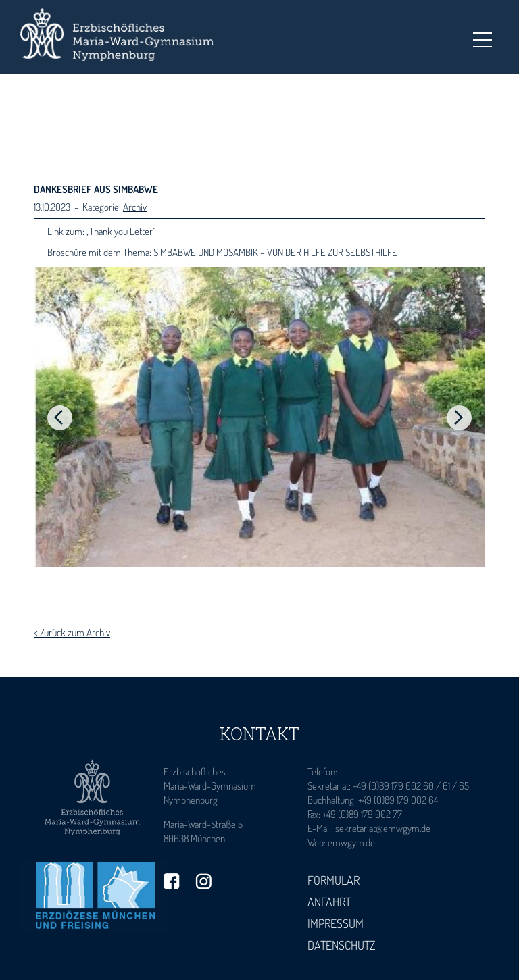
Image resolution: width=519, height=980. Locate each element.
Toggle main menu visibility (483, 36)
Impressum (336, 923)
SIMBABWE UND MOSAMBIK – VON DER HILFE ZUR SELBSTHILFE (275, 252)
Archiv (135, 207)
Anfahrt (329, 902)
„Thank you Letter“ (121, 231)
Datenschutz (342, 945)
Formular (333, 880)
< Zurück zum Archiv (72, 633)
